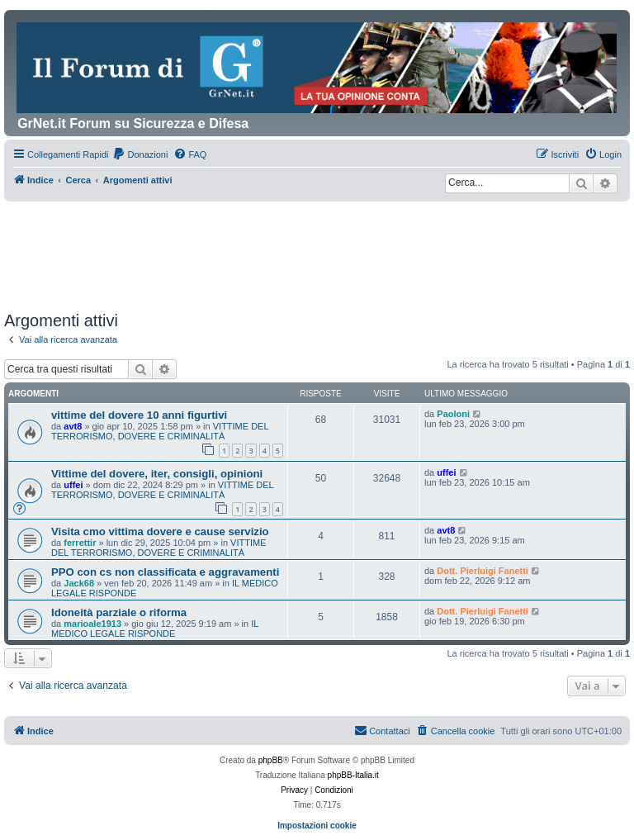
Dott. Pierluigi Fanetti (483, 571)
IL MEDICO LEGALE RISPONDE (155, 629)
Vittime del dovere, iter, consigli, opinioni (157, 474)
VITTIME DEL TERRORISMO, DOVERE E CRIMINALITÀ (160, 431)
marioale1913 (92, 624)
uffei (73, 485)
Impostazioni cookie (317, 826)
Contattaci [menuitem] (382, 730)
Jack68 (79, 583)
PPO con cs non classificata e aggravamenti (165, 572)
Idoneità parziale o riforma (119, 612)
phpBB (271, 760)
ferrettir (80, 543)
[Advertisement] (317, 247)
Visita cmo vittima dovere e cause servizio (160, 532)
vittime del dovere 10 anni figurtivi (139, 415)
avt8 (73, 426)
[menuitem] (140, 154)
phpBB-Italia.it (353, 775)
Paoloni (453, 414)
